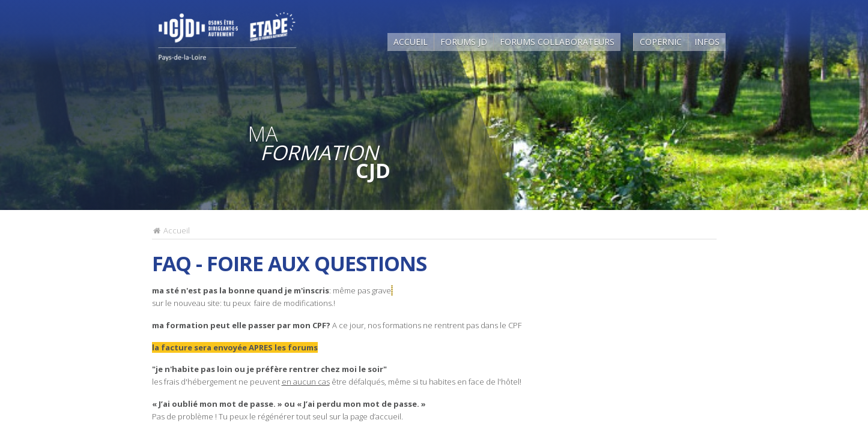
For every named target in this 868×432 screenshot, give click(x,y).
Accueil (411, 42)
